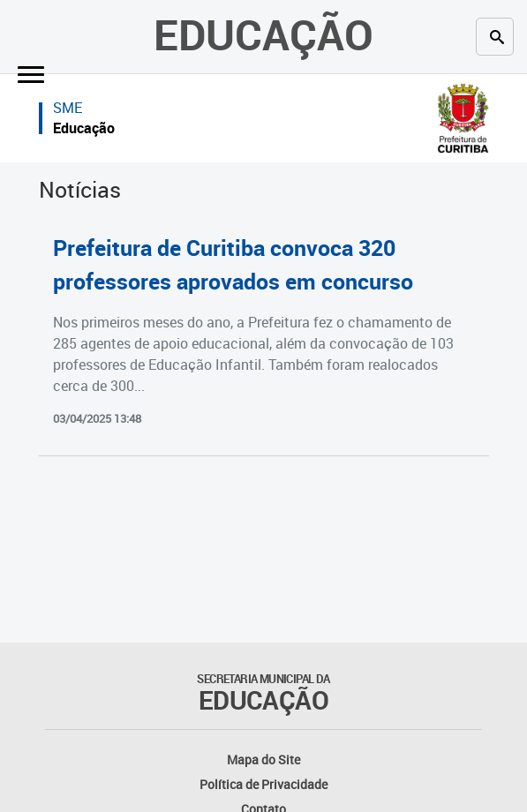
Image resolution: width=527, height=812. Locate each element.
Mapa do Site (263, 759)
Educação (263, 34)
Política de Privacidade (263, 784)
